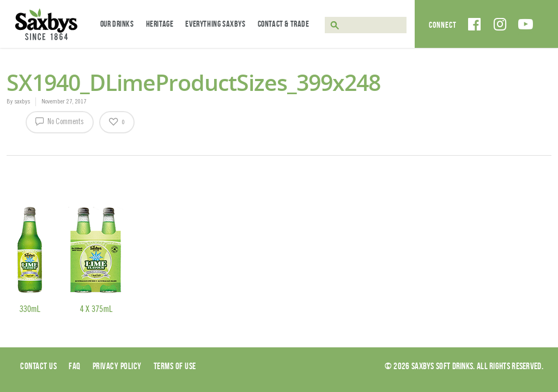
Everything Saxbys (215, 24)
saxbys (22, 102)
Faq (75, 366)
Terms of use (175, 366)
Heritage (160, 24)
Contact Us (38, 366)
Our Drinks (117, 24)
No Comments (60, 121)
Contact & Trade (284, 24)
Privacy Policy (117, 366)
